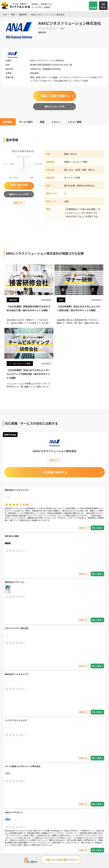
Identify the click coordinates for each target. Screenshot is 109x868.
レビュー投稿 (75, 122)
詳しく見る (97, 528)
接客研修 (23, 14)
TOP (5, 14)
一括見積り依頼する (54, 472)
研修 (13, 14)
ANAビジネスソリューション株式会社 (48, 14)
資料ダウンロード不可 (54, 107)
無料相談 (93, 8)
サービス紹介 (26, 122)
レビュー (56, 122)
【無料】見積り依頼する (54, 96)
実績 (42, 122)
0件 (62, 28)
